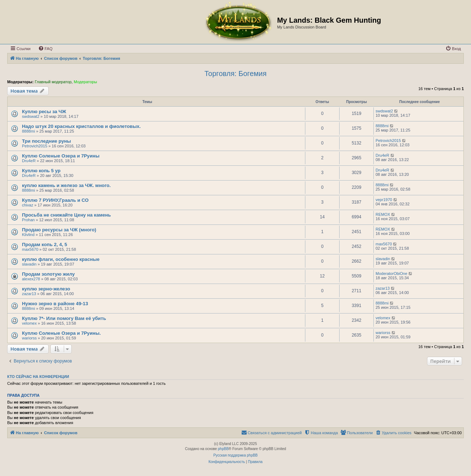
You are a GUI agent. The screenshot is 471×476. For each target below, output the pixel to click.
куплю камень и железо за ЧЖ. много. (66, 185)
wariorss (29, 338)
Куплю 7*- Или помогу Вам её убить (64, 318)
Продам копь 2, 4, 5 (44, 244)
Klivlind (28, 235)
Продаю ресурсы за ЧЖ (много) (59, 230)
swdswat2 (31, 116)
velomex (29, 323)
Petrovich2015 (35, 146)
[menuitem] (45, 49)
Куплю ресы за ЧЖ (44, 112)
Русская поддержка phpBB (235, 455)
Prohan (28, 220)
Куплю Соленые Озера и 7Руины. (61, 333)
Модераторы (86, 82)
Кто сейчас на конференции (38, 377)
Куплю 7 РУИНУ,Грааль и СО (55, 200)
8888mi (28, 131)
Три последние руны (46, 141)
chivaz (28, 205)
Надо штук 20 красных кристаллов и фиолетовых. (81, 126)
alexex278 (31, 279)
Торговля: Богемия (236, 74)
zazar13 (29, 294)
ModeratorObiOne (391, 273)
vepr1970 (384, 200)
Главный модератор (53, 82)
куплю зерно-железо (46, 289)
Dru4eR (29, 161)
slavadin (29, 264)
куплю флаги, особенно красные (61, 259)
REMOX (383, 214)
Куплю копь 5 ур (41, 171)
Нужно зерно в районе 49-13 (55, 304)
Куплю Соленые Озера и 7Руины (61, 156)
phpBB (223, 449)
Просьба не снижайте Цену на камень (66, 215)
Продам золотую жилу (48, 274)
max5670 (30, 249)
